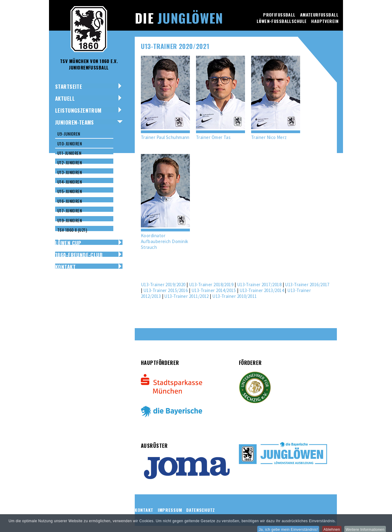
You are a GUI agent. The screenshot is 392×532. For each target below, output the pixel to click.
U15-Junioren (70, 191)
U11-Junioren (69, 153)
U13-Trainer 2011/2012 (186, 296)
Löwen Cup (68, 243)
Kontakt (65, 267)
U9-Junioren (69, 134)
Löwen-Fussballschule (282, 21)
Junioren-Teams (75, 122)
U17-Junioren (70, 210)
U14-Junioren (70, 182)
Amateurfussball (319, 15)
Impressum (170, 510)
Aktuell (65, 98)
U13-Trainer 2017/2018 (259, 285)
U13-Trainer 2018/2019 (211, 285)
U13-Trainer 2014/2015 (214, 290)
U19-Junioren (70, 220)
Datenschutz (201, 510)
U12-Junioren (70, 162)
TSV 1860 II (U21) (72, 230)
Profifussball (279, 15)
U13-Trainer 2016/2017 (307, 285)
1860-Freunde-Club (79, 255)
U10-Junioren (70, 143)
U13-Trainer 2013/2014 (262, 290)
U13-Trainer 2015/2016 (166, 290)
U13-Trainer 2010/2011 (234, 296)
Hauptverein (325, 21)
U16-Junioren (70, 201)
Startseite (69, 86)
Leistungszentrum (78, 110)
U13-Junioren (70, 172)
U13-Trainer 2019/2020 (163, 285)
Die (179, 18)
